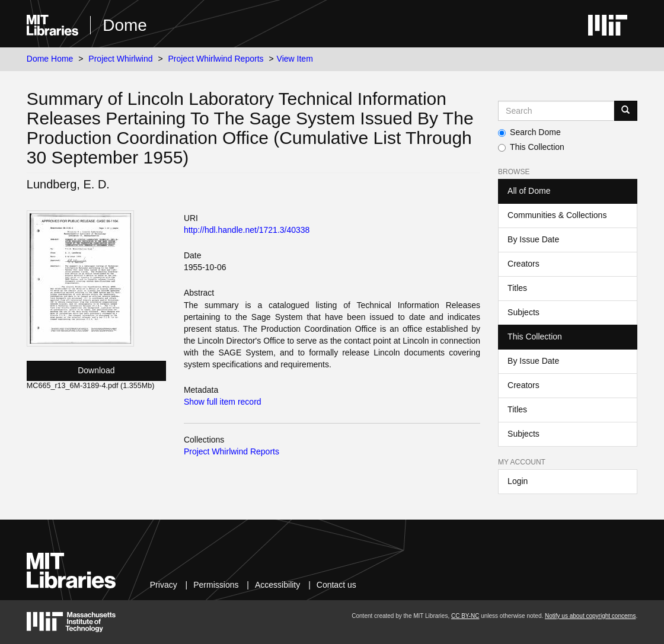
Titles (517, 288)
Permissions (216, 585)
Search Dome (529, 132)
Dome (125, 25)
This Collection (531, 147)
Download (96, 370)
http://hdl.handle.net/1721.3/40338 (247, 230)
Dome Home (50, 59)
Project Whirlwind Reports (216, 59)
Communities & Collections (557, 215)
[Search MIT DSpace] (556, 111)
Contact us (336, 585)
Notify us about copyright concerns (590, 616)
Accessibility (277, 585)
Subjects (523, 312)
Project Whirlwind (120, 59)
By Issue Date (533, 239)
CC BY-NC (465, 616)
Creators (523, 264)
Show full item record (223, 402)
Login (518, 481)
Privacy (164, 585)
